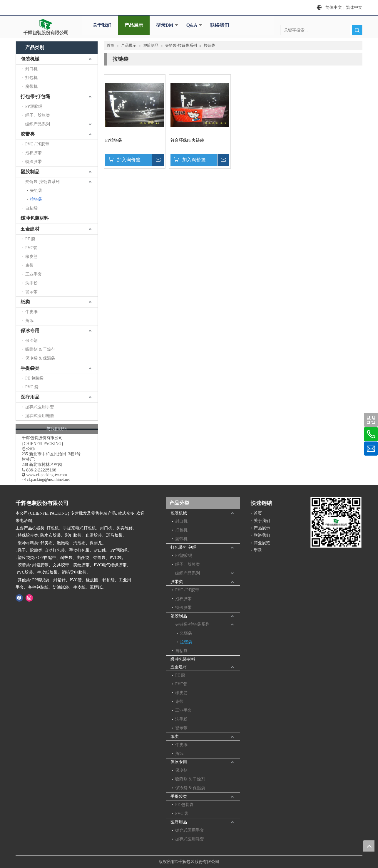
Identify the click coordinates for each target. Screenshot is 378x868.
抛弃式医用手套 (40, 407)
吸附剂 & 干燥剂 (40, 349)
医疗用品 (30, 397)
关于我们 (102, 25)
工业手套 (34, 274)
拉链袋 (36, 199)
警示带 (31, 292)
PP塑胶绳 (34, 106)
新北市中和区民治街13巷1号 (55, 454)
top (369, 846)
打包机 (31, 78)
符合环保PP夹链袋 (187, 140)
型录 (258, 550)
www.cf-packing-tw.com (47, 475)
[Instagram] (29, 598)
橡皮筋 (31, 257)
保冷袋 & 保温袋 (40, 358)
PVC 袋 (32, 387)
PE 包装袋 (34, 378)
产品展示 (134, 25)
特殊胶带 (34, 162)
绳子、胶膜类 (38, 115)
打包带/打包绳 (35, 96)
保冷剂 (31, 341)
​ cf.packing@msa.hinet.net (46, 480)
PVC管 (31, 248)
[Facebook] (19, 598)
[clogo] (46, 27)
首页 (258, 513)
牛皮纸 (31, 312)
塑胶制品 (30, 172)
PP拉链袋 (114, 140)
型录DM (165, 25)
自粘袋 (31, 208)
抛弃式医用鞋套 (40, 416)
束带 (29, 265)
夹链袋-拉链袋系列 (42, 182)
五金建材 (30, 229)
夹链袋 (36, 190)
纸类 (25, 302)
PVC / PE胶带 (37, 144)
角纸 (29, 321)
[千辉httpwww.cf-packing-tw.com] (336, 523)
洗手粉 (31, 283)
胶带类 (28, 134)
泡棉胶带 (34, 153)
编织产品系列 (38, 124)
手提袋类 (30, 368)
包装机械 (30, 59)
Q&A (192, 25)
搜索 (357, 30)
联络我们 (220, 25)
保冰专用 (30, 331)
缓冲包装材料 (35, 218)
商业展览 (262, 543)
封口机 (31, 69)
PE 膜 (30, 239)
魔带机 (31, 87)
